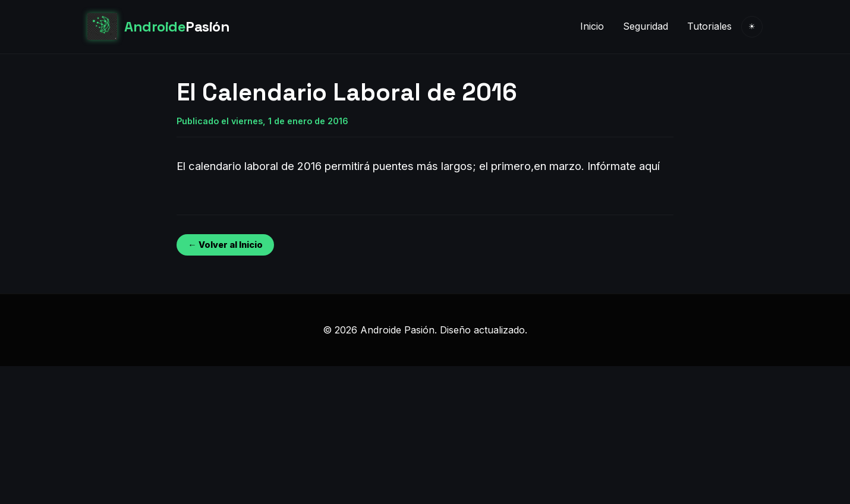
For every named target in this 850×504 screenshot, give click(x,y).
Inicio (592, 26)
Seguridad (646, 26)
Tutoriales (709, 26)
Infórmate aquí (624, 166)
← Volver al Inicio (225, 245)
